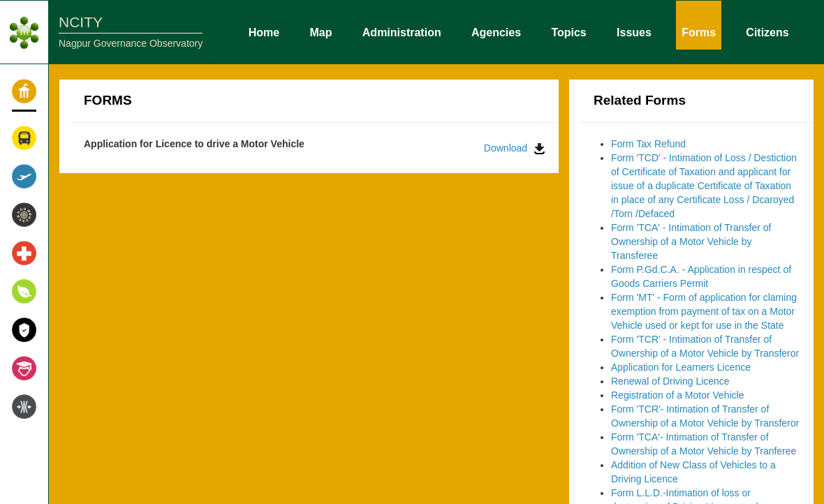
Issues (634, 31)
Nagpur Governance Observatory (131, 43)
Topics (568, 31)
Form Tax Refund (648, 144)
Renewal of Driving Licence (670, 381)
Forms (699, 31)
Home (264, 31)
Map (321, 31)
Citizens (767, 31)
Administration (402, 31)
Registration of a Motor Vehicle (678, 395)
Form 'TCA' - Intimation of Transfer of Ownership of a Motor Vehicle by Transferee (691, 242)
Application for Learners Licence (681, 367)
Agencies (496, 31)
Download (514, 148)
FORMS (108, 100)
